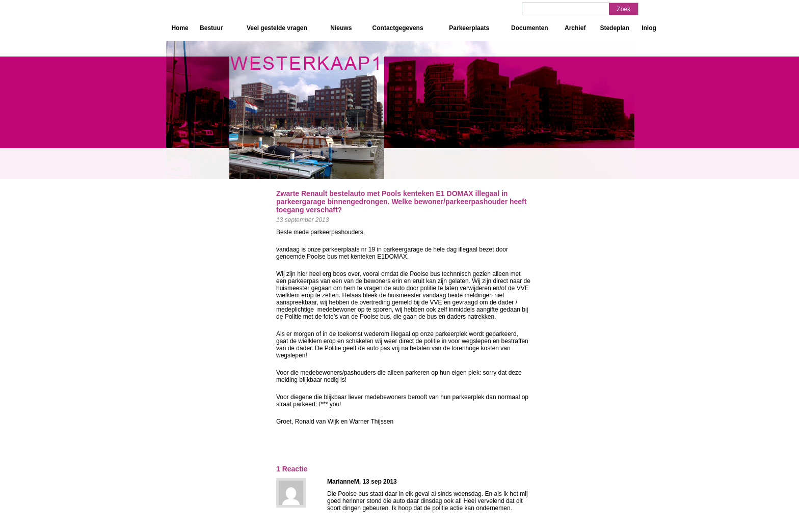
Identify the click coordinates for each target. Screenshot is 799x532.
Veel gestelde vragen (277, 28)
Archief (575, 28)
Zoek (623, 9)
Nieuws (341, 28)
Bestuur (211, 28)
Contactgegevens (398, 28)
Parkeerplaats (469, 28)
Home (180, 28)
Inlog (649, 28)
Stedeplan (614, 28)
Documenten (530, 28)
